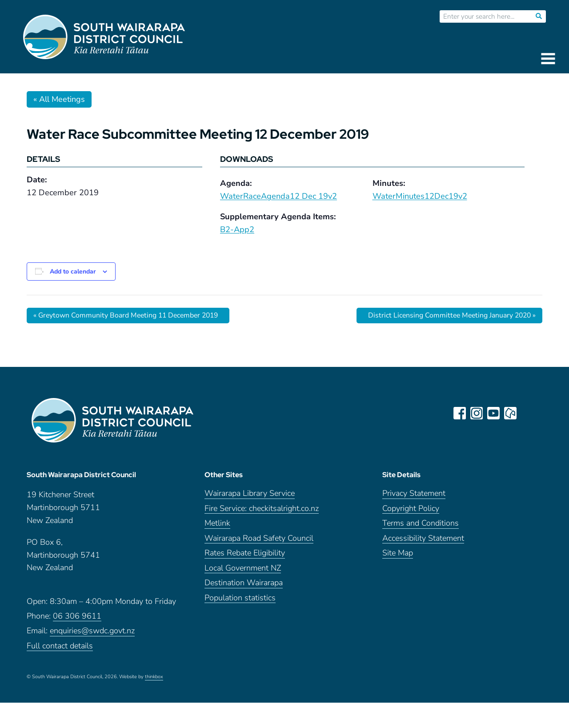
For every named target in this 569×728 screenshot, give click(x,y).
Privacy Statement (414, 495)
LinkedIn (527, 413)
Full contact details (60, 647)
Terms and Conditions (421, 525)
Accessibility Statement (423, 539)
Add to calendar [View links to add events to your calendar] (73, 271)
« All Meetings (59, 99)
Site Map (398, 554)
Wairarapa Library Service (250, 495)
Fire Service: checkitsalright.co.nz (262, 509)
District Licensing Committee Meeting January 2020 (450, 315)
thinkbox (154, 678)
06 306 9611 (77, 617)
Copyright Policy (411, 509)
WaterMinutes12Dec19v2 (420, 196)
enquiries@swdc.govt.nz (92, 632)
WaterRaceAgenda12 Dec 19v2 (278, 196)
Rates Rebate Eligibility (245, 554)
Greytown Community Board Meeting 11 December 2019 (128, 315)
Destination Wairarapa (244, 584)
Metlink (217, 525)
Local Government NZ (243, 569)
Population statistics (240, 599)
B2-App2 (237, 229)
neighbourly (510, 413)
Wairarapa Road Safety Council (259, 539)
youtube (493, 413)
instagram (477, 413)
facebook (460, 413)
